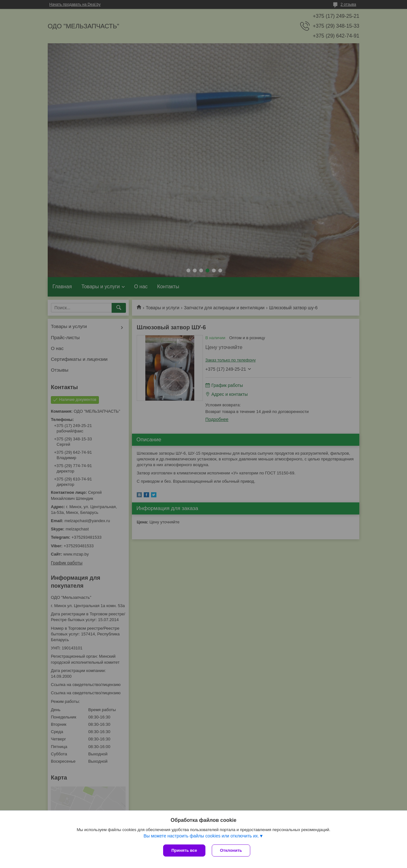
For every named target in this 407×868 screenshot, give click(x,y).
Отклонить (231, 850)
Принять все (184, 850)
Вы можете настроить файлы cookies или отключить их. (201, 836)
